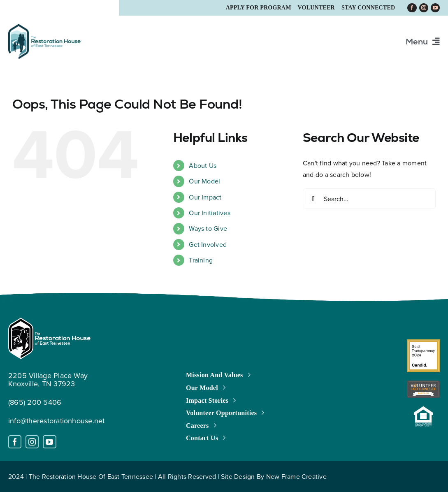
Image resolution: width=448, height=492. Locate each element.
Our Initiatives (210, 213)
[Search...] (369, 199)
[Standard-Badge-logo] (423, 384)
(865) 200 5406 (35, 402)
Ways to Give (208, 228)
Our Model (204, 181)
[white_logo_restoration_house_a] (49, 321)
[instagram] (424, 8)
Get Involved (208, 244)
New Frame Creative (296, 476)
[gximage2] (423, 343)
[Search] (313, 199)
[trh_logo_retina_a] (44, 27)
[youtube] (435, 8)
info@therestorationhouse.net (57, 421)
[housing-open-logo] (423, 409)
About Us (203, 165)
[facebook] (412, 8)
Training (201, 260)
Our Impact (205, 197)
